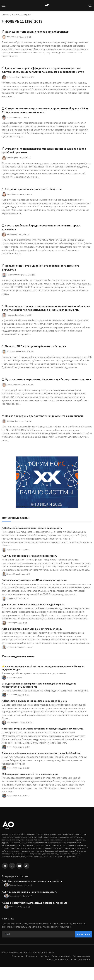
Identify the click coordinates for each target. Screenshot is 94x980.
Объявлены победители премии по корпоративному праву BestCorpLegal (41, 766)
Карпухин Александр (12, 278)
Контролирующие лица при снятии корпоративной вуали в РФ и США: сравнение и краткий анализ (47, 111)
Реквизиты (29, 969)
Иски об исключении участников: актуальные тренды (33, 642)
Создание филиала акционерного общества (35, 191)
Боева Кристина (11, 196)
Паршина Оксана (11, 562)
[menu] (4, 5)
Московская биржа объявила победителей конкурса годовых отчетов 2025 (42, 741)
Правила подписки (60, 969)
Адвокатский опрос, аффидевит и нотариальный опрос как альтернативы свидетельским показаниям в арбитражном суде (46, 71)
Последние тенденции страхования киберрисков (39, 32)
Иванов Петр (9, 690)
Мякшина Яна (10, 237)
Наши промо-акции (80, 972)
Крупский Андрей (11, 587)
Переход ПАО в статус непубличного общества (37, 354)
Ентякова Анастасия (12, 660)
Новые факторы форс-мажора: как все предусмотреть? (34, 617)
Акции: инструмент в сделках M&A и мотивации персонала (36, 593)
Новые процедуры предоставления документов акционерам (47, 428)
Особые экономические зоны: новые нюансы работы (33, 541)
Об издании (15, 969)
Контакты (43, 969)
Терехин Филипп (11, 735)
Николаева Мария (11, 360)
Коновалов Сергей (12, 78)
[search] (90, 5)
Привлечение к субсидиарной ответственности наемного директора (43, 271)
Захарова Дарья (11, 323)
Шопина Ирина (10, 160)
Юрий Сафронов (11, 397)
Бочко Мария (10, 636)
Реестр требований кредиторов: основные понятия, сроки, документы (44, 230)
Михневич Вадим (11, 37)
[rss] (26, 878)
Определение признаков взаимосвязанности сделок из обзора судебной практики (47, 152)
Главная (5, 15)
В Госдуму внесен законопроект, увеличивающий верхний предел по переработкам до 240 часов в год (39, 698)
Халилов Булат (10, 611)
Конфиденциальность (56, 972)
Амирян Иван (9, 119)
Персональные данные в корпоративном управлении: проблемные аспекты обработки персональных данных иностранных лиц (41, 313)
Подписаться (84, 947)
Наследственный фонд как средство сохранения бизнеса (35, 714)
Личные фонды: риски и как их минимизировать (31, 568)
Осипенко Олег (10, 434)
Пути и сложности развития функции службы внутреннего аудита (44, 390)
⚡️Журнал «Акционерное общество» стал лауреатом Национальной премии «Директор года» (43, 681)
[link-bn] (47, 495)
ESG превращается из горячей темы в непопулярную (30, 787)
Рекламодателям (81, 969)
